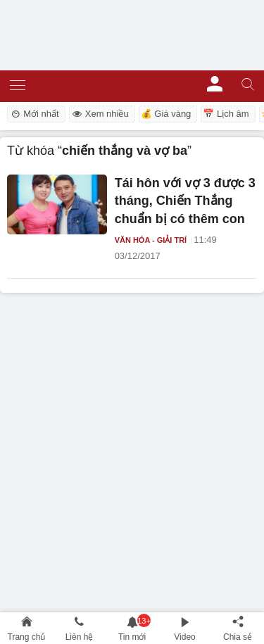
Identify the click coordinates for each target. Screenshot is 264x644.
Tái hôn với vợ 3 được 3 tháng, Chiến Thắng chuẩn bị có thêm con (185, 201)
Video (184, 637)
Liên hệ (80, 637)
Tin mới (132, 637)
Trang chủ (27, 637)
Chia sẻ (238, 637)
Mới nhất (34, 114)
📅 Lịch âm (226, 114)
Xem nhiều (100, 114)
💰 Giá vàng (166, 114)
